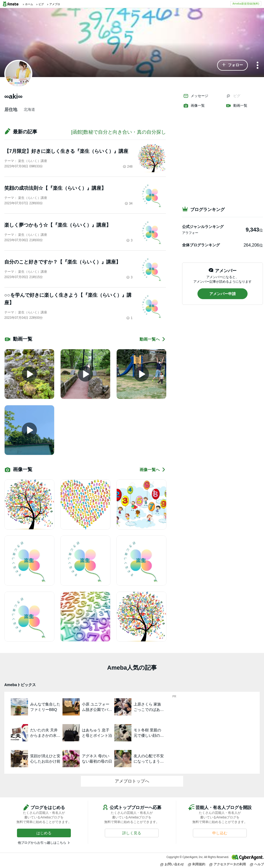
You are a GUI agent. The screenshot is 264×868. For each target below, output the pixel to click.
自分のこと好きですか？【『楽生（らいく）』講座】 (62, 262)
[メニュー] (258, 66)
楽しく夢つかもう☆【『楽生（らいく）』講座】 (58, 225)
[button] (232, 65)
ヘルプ (257, 864)
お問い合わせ (172, 864)
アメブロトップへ (132, 781)
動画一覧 (237, 106)
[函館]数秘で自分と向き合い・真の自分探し (119, 132)
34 (129, 203)
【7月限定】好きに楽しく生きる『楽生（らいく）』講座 (66, 151)
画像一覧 (194, 106)
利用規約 (197, 864)
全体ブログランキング (201, 245)
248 (128, 167)
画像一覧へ (153, 470)
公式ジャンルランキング (203, 227)
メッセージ (196, 96)
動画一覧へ (153, 339)
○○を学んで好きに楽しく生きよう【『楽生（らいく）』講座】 (68, 299)
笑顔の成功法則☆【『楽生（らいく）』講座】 (55, 188)
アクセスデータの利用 (228, 864)
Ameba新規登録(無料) (246, 4)
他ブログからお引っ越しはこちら (42, 843)
